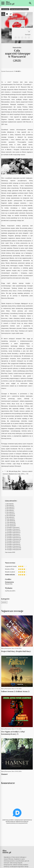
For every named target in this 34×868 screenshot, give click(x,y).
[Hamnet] (17, 754)
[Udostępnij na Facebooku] (7, 14)
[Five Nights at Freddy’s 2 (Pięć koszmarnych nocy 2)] (17, 711)
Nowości (4, 602)
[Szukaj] (30, 3)
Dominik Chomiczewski (7, 71)
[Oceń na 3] (22, 37)
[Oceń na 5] (29, 37)
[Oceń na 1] (16, 37)
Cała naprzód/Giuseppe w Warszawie (19, 9)
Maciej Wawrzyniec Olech (8, 648)
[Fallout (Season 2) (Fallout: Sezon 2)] (17, 671)
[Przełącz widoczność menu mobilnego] (3, 3)
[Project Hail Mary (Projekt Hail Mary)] (17, 631)
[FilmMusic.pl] (10, 3)
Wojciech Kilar (17, 48)
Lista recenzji (5, 9)
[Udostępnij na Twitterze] (11, 14)
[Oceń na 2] (19, 37)
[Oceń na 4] (26, 37)
